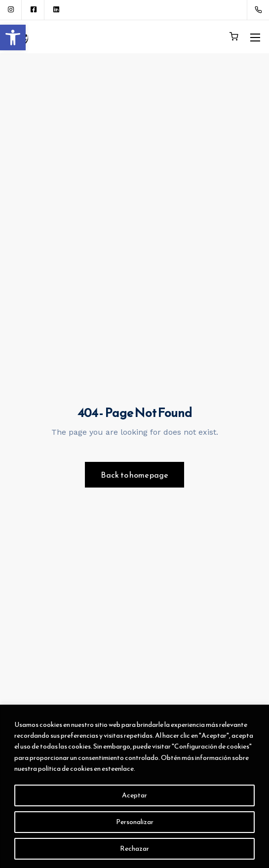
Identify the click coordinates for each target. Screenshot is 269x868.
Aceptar (134, 795)
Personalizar (135, 822)
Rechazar (134, 849)
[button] (13, 38)
